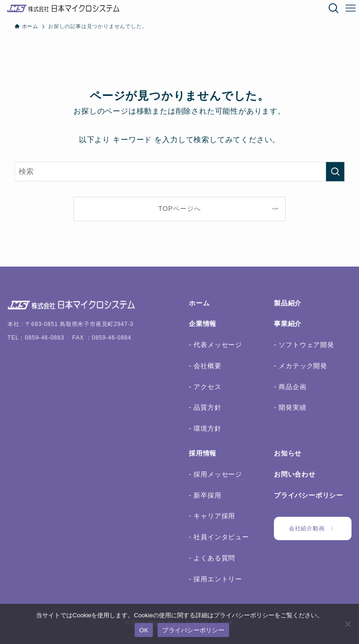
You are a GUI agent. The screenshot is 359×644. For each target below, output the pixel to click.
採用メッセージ (217, 474)
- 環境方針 (205, 428)
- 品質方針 (205, 407)
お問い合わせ (295, 474)
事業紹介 (288, 324)
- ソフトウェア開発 (304, 345)
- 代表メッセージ (215, 345)
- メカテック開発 (301, 366)
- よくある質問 (212, 558)
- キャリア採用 (212, 516)
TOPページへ (180, 209)
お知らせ (288, 453)
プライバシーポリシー (309, 495)
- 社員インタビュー (219, 537)
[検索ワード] (180, 172)
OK (144, 630)
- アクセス (205, 387)
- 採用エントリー (215, 579)
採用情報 (203, 453)
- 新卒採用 (205, 495)
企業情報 (203, 324)
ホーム (199, 303)
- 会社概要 (205, 366)
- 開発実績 (290, 407)
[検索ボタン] (334, 8)
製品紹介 (288, 303)
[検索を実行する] (335, 172)
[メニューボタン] (351, 8)
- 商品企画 (290, 387)
